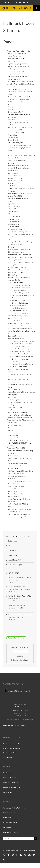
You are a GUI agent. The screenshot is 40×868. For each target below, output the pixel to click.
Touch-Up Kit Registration (16, 71)
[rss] (35, 3)
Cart (9, 239)
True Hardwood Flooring (20, 349)
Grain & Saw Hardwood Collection (23, 341)
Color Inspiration (13, 227)
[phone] (4, 860)
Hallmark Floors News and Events (19, 379)
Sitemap (10, 372)
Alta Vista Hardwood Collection (22, 364)
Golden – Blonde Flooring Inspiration (20, 234)
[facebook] (9, 3)
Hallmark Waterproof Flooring (18, 166)
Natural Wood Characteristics (18, 412)
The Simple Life (13, 138)
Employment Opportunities (17, 438)
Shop (9, 104)
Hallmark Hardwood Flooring (17, 339)
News (9, 428)
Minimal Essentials (14, 211)
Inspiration (11, 204)
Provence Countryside (15, 143)
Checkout (11, 107)
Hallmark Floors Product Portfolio (19, 270)
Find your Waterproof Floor (17, 89)
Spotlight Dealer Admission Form (19, 278)
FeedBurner (25, 660)
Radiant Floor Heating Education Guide (21, 262)
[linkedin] (20, 3)
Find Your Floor (13, 423)
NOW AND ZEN (13, 183)
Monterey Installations (19, 311)
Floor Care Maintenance (16, 486)
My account (11, 110)
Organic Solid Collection (20, 367)
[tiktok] (16, 3)
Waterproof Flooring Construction (19, 51)
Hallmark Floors (13, 275)
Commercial (12, 153)
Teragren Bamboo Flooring (17, 74)
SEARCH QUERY (13, 171)
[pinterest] (12, 3)
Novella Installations (19, 308)
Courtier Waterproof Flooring (18, 122)
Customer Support (14, 400)
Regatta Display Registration (17, 64)
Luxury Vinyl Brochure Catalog (18, 369)
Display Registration (14, 56)
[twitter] (28, 3)
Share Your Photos (14, 390)
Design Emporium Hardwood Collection (21, 155)
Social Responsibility (14, 260)
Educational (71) (13, 551)
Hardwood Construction (16, 494)
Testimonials (12, 382)
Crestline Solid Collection (21, 346)
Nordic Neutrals (13, 140)
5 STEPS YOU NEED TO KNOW (18, 504)
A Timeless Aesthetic (15, 222)
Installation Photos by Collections (19, 316)
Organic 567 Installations (20, 313)
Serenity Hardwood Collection (18, 199)
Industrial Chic (12, 209)
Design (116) (12, 541)
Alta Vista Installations (19, 300)
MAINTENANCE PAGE (15, 181)
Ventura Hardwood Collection (22, 354)
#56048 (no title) (13, 125)
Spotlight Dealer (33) (15, 565)
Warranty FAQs (13, 265)
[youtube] (32, 3)
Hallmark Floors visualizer (16, 59)
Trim (9, 507)
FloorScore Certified (15, 407)
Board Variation (13, 410)
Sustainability (12, 489)
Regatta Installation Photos (21, 288)
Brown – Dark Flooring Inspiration (19, 145)
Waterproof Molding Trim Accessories (20, 420)
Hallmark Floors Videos (15, 272)
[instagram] (5, 3)
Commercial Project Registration (19, 168)
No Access (11, 247)
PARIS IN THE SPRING (15, 178)
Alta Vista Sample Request (16, 132)
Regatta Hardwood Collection (22, 344)
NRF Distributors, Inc (15, 397)
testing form (12, 163)
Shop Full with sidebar (15, 425)
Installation (11, 120)
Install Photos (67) (14, 555)
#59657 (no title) (13, 201)
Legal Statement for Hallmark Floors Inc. (21, 326)
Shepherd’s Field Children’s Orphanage (21, 97)
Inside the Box (12, 186)
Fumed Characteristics (15, 433)
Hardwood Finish (13, 496)
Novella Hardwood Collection (22, 351)
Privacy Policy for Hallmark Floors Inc (20, 328)
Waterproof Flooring (15, 430)
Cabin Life (11, 214)
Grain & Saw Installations (20, 290)
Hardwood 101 (13, 173)
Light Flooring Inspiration (16, 229)
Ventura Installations (19, 306)
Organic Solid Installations (21, 303)
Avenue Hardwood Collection (17, 76)
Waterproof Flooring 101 (16, 448)
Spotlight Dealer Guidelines (17, 267)
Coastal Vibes (12, 135)
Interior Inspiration (14, 79)
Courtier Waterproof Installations (23, 293)
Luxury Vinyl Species (15, 318)
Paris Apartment (13, 219)
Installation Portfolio (14, 280)
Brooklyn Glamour (14, 216)
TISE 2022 (11, 87)
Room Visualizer (13, 61)
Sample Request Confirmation (18, 440)
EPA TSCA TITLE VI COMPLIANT (19, 514)
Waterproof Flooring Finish (17, 517)
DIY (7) (10, 546)
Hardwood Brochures (15, 336)
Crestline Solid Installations (21, 285)
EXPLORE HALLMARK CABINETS (15, 725)
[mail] (34, 855)
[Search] (18, 839)
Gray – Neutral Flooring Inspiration (19, 232)
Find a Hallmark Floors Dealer (18, 463)
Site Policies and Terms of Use (18, 237)
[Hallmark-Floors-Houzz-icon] (24, 3)
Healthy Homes (13, 456)
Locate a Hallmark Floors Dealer (18, 323)
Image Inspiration (13, 224)
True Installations (18, 283)
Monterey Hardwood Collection (23, 356)
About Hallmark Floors (15, 321)
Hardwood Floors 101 (15, 491)
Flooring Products (14, 176)
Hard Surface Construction (17, 54)
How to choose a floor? (15, 112)
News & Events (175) (15, 560)
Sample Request (13, 435)
